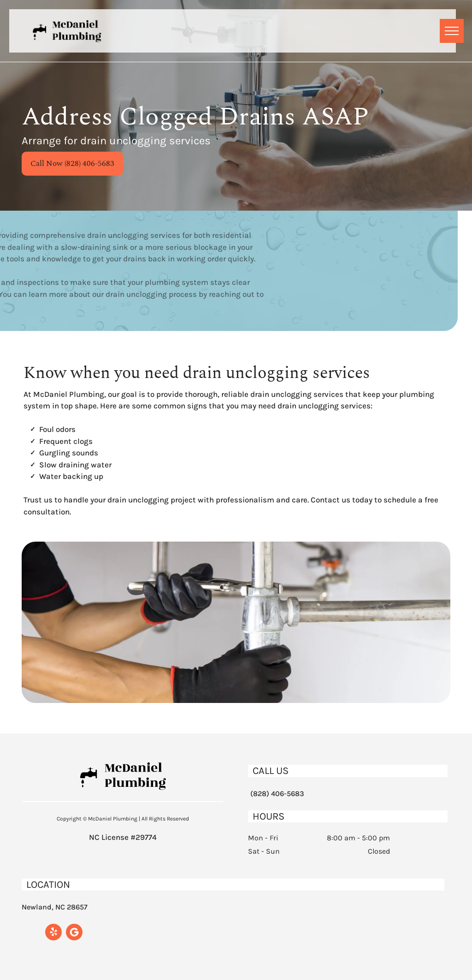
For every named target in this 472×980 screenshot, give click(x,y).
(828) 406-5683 (277, 794)
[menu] (452, 31)
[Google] (74, 933)
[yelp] (53, 933)
